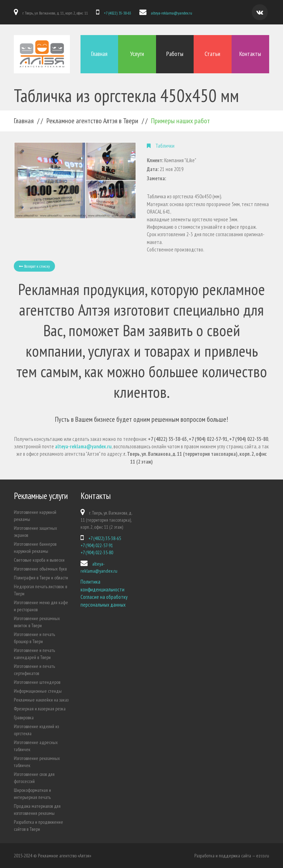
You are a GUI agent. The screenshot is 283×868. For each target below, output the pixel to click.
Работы (175, 54)
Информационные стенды (38, 691)
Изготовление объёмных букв (40, 569)
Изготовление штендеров (37, 682)
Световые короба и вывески (39, 560)
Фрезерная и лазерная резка (40, 709)
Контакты (250, 54)
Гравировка (24, 717)
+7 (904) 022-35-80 (97, 552)
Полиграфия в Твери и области (41, 578)
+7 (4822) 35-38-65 (118, 13)
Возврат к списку (34, 266)
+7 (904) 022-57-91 (97, 545)
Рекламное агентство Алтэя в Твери (92, 121)
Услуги (137, 54)
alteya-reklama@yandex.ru (172, 13)
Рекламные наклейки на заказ (41, 700)
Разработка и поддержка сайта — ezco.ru (232, 856)
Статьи (212, 54)
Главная (99, 54)
